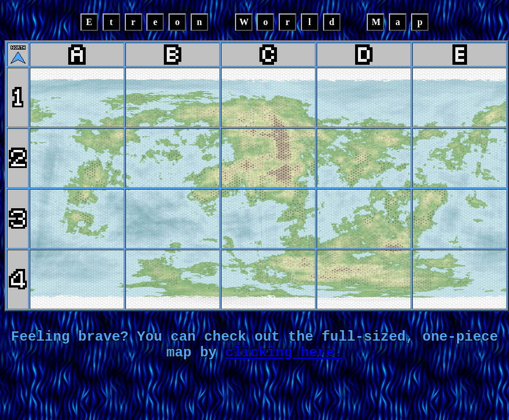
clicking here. (284, 361)
